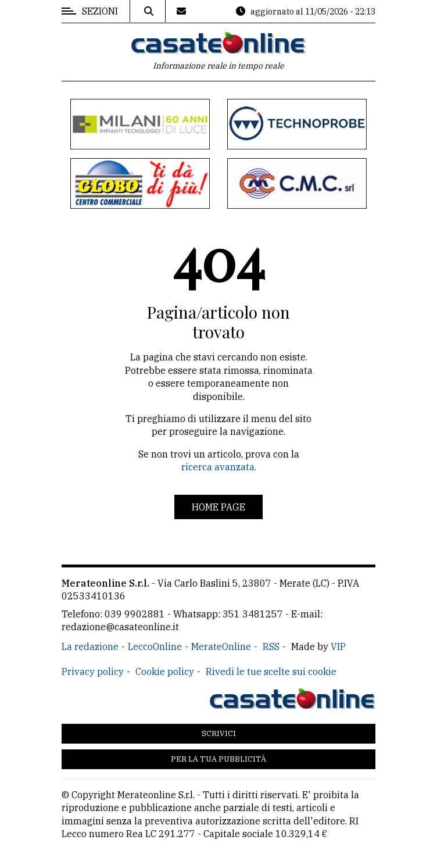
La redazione (90, 646)
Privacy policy (93, 671)
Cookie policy (165, 671)
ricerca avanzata (218, 467)
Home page (218, 507)
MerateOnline (221, 646)
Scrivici (219, 733)
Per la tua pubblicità (218, 759)
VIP (338, 646)
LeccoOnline (155, 646)
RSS (271, 646)
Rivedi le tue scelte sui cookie (271, 671)
